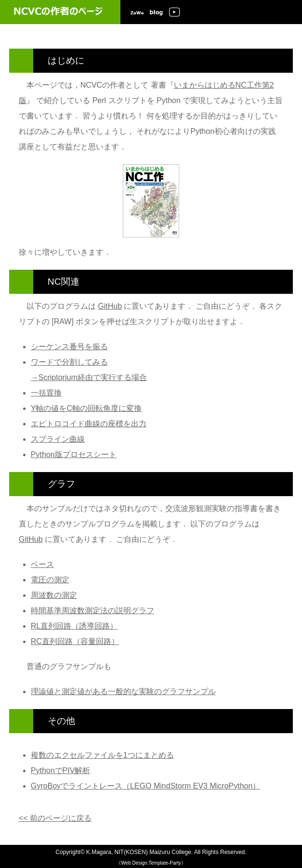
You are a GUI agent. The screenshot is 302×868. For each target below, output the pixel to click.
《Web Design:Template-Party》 (151, 863)
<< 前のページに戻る (55, 818)
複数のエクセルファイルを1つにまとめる (102, 755)
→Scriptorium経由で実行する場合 (89, 377)
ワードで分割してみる (69, 362)
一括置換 (46, 393)
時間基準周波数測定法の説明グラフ (92, 611)
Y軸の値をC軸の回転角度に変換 (86, 408)
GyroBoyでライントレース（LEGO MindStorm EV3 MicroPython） (146, 786)
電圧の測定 (50, 580)
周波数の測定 (54, 595)
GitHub (110, 306)
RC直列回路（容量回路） (75, 641)
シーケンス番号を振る (69, 347)
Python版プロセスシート (74, 454)
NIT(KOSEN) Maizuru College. (154, 852)
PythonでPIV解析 (61, 770)
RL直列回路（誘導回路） (74, 626)
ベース (42, 564)
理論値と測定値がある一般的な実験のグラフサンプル (123, 691)
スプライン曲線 (58, 439)
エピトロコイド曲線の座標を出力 (89, 424)
